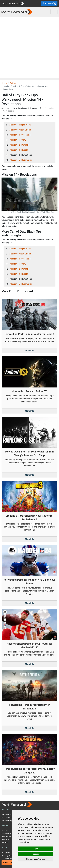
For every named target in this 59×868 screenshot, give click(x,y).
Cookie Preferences (10, 859)
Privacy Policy (8, 856)
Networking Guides (10, 820)
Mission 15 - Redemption (21, 160)
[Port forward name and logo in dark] (17, 12)
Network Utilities (11, 863)
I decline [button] (35, 854)
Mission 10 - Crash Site (20, 135)
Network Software (10, 833)
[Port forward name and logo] (13, 3)
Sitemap (5, 825)
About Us (6, 853)
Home (4, 83)
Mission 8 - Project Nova (20, 125)
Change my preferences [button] (35, 859)
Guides (13, 83)
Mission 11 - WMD (18, 140)
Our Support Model (10, 817)
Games (5, 843)
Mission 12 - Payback (19, 145)
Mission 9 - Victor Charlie (20, 130)
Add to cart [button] (49, 3)
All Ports (5, 840)
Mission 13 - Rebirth (19, 150)
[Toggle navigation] (54, 12)
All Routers (6, 837)
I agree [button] (35, 849)
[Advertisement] (29, 47)
